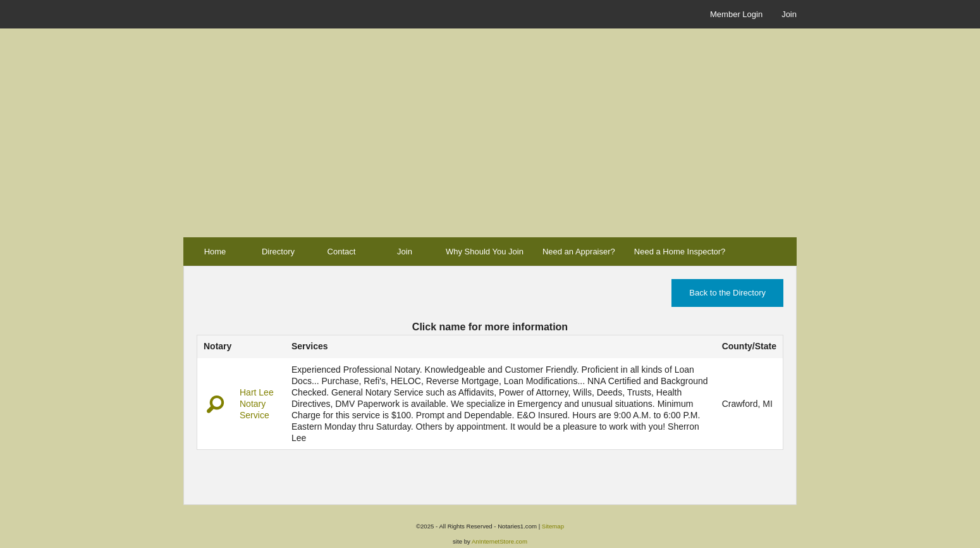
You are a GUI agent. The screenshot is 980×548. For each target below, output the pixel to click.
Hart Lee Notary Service (257, 404)
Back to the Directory (727, 293)
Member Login (736, 14)
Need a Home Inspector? (680, 252)
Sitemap (553, 526)
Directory (278, 252)
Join (789, 14)
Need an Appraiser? (579, 252)
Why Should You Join (485, 252)
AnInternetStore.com (499, 541)
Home (215, 252)
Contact (342, 252)
